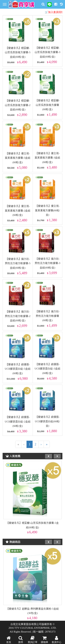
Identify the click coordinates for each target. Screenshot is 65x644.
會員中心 (57, 639)
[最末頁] (47, 444)
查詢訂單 (33, 639)
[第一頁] (18, 444)
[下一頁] (41, 444)
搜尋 (21, 639)
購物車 (45, 639)
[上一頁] (24, 444)
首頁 (9, 639)
